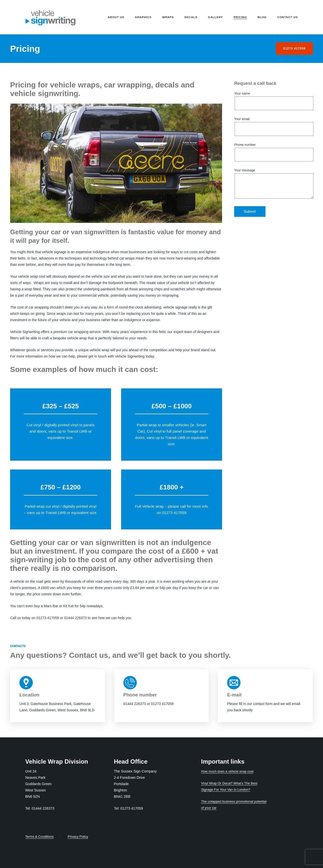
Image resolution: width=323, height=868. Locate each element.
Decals (191, 17)
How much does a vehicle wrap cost (227, 771)
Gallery (215, 17)
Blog (262, 17)
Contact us (288, 17)
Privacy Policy (78, 837)
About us (116, 17)
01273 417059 (294, 49)
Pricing (240, 17)
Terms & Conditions (39, 837)
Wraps (168, 17)
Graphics (143, 17)
